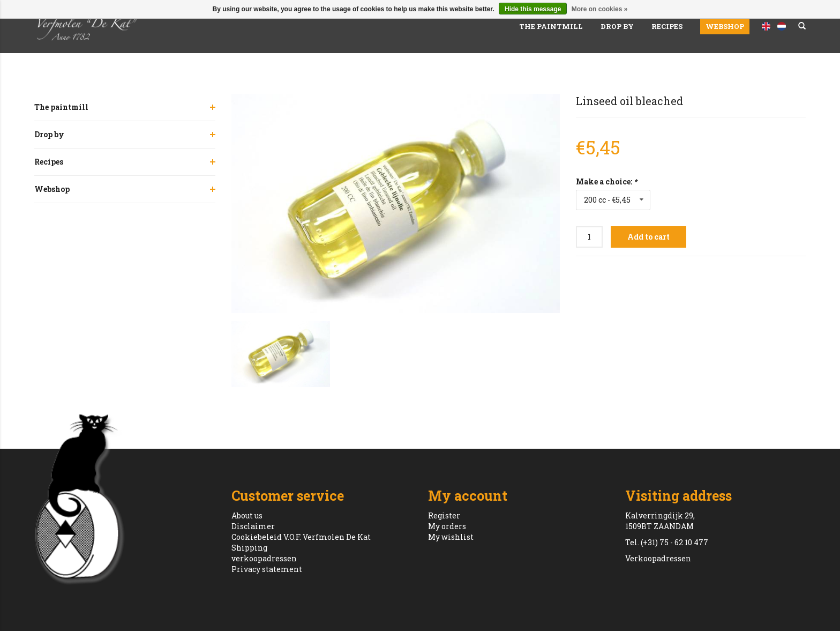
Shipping (249, 548)
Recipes (667, 26)
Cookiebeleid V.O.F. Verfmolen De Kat (301, 537)
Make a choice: (606, 181)
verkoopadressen (264, 558)
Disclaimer (253, 526)
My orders (447, 526)
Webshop (725, 26)
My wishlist (451, 537)
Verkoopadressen (658, 558)
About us (247, 515)
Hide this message (533, 9)
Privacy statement (267, 569)
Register (444, 515)
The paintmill (551, 26)
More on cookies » (600, 9)
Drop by (617, 26)
